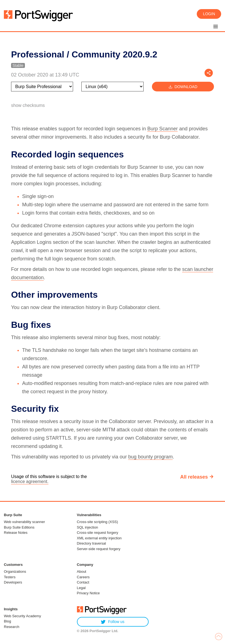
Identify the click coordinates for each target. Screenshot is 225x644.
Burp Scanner (162, 129)
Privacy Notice (88, 593)
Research (12, 627)
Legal (81, 588)
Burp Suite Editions (19, 527)
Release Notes (16, 533)
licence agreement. (30, 481)
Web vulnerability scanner (24, 522)
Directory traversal (91, 543)
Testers (10, 577)
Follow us (113, 622)
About (82, 572)
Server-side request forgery (99, 549)
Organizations (15, 572)
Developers (13, 582)
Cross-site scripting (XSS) (98, 522)
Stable (18, 65)
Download (183, 87)
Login (209, 14)
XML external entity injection (99, 538)
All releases (194, 477)
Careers (83, 577)
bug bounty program (150, 457)
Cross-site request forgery (98, 533)
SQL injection (88, 527)
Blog (7, 621)
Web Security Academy (22, 616)
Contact (83, 582)
